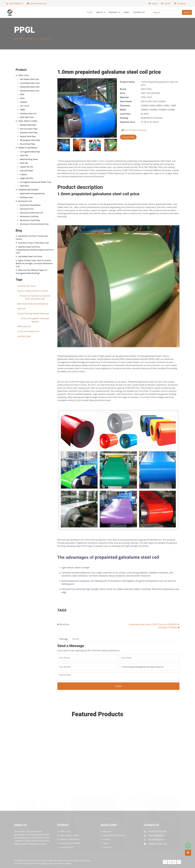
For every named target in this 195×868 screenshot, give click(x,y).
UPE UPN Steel (27, 171)
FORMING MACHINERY (28, 190)
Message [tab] (64, 639)
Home (90, 12)
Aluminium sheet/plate (30, 205)
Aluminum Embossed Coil (31, 213)
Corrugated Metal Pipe (30, 152)
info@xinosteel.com (38, 3)
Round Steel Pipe (28, 144)
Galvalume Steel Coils (30, 91)
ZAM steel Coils (27, 117)
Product (113, 12)
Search (187, 12)
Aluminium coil (25, 201)
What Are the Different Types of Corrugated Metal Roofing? (32, 272)
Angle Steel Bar (27, 178)
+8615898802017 (16, 3)
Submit (118, 686)
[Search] (166, 12)
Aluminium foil (27, 209)
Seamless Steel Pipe (29, 132)
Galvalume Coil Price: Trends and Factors (32, 237)
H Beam (23, 174)
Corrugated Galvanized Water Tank (36, 182)
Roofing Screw (26, 197)
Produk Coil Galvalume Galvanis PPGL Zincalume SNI (35, 297)
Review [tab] (76, 639)
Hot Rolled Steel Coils (29, 79)
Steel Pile (24, 155)
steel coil (22, 309)
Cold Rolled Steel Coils (30, 83)
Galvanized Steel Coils (30, 87)
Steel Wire (24, 186)
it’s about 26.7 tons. (27, 286)
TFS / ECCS (25, 106)
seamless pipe (24, 336)
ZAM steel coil (24, 326)
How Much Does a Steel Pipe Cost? (34, 243)
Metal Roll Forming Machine (32, 193)
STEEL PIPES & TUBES (28, 121)
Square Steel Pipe (28, 136)
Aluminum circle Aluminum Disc (34, 224)
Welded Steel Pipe (28, 125)
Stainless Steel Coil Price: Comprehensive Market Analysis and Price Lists (35, 250)
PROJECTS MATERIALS (28, 148)
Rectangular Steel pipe (30, 140)
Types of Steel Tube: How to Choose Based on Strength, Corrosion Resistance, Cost (34, 263)
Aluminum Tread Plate (30, 220)
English (155, 3)
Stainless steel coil (28, 113)
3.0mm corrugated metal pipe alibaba (35, 320)
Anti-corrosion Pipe (29, 129)
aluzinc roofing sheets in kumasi (33, 291)
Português (181, 3)
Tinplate (24, 102)
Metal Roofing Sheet (29, 159)
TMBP (23, 110)
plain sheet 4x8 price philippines (33, 304)
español (167, 3)
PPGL (50, 39)
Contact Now (128, 137)
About (99, 12)
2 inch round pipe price (28, 331)
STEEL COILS (39, 39)
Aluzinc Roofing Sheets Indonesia (33, 314)
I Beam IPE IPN (27, 167)
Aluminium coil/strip (29, 216)
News (127, 12)
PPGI (22, 94)
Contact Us (139, 12)
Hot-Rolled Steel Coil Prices (30, 256)
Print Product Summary (134, 130)
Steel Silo (24, 163)
